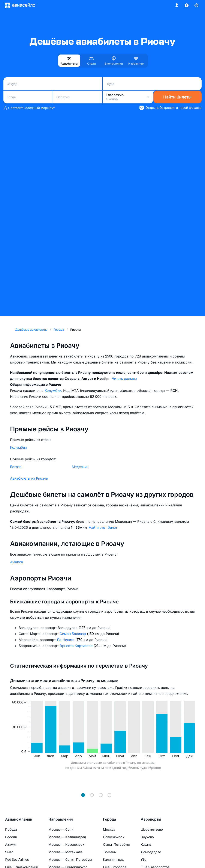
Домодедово (151, 852)
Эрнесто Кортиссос (77, 646)
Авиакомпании (19, 819)
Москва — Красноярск (66, 845)
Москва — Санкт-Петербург (71, 860)
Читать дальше (124, 379)
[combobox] (53, 84)
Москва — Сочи (61, 829)
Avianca (16, 562)
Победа (11, 829)
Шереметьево (152, 829)
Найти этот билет (103, 527)
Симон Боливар (73, 634)
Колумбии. (54, 391)
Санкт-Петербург (117, 845)
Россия (11, 837)
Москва (109, 829)
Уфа (144, 860)
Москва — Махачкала (65, 852)
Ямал (9, 852)
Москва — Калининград (67, 837)
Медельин (80, 467)
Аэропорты (151, 819)
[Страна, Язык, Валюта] (196, 5)
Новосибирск (114, 837)
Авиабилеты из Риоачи (29, 478)
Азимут (11, 845)
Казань (146, 845)
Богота (16, 467)
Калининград (113, 860)
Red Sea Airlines (17, 860)
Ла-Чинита (66, 640)
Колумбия (18, 447)
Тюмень (109, 852)
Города (110, 819)
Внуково (147, 837)
